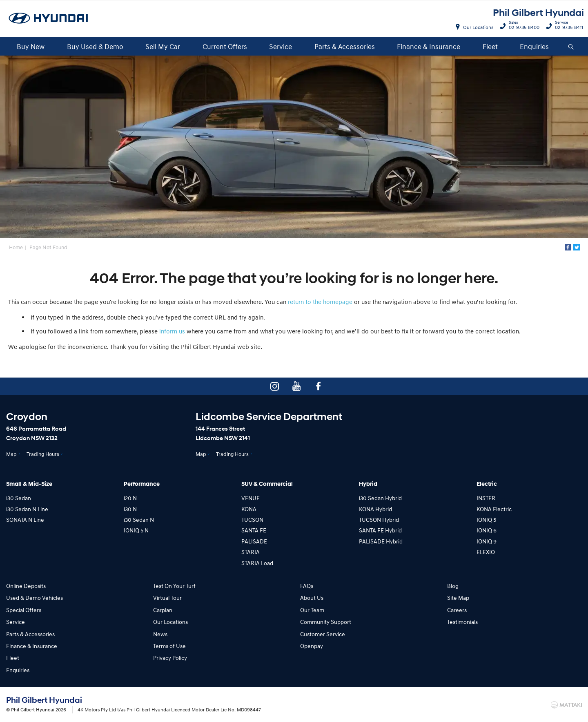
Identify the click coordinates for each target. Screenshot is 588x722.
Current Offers (225, 46)
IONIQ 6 (487, 530)
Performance (142, 484)
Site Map (458, 598)
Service (281, 46)
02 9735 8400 (522, 26)
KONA (249, 509)
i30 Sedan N (139, 520)
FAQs (307, 586)
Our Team (312, 610)
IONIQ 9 (487, 541)
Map (11, 454)
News (160, 634)
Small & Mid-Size (29, 484)
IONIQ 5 (486, 520)
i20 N (130, 498)
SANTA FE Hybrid (380, 530)
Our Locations (478, 27)
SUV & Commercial (267, 484)
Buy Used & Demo (95, 46)
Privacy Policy (170, 658)
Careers (457, 610)
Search (568, 47)
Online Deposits (26, 586)
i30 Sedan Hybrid (380, 498)
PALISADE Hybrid (381, 541)
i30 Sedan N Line (27, 509)
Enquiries (534, 46)
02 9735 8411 (567, 26)
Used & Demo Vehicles (35, 598)
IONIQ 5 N (136, 530)
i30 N (130, 509)
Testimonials (462, 622)
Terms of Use (169, 646)
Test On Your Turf (174, 586)
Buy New (31, 46)
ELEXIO (486, 552)
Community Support (326, 622)
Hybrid (368, 484)
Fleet (490, 46)
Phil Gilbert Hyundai (538, 13)
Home (16, 247)
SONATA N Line (25, 520)
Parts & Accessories (345, 46)
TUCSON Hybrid (379, 520)
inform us (172, 331)
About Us (312, 598)
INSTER (486, 498)
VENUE (251, 498)
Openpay (312, 646)
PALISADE (254, 541)
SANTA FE (254, 530)
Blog (453, 586)
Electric (487, 484)
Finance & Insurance (429, 46)
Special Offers (24, 610)
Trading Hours (43, 454)
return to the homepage (320, 302)
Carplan (163, 610)
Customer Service (323, 634)
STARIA (251, 552)
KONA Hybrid (375, 509)
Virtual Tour (167, 598)
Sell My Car (163, 46)
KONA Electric (494, 509)
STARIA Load (257, 563)
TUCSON (252, 520)
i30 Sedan (19, 498)
